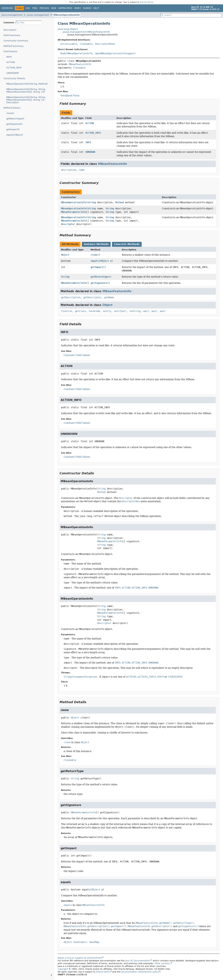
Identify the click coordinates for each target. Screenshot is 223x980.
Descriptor (68, 224)
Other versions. (162, 963)
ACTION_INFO (14, 68)
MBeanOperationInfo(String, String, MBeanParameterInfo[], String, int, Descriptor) (26, 100)
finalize (67, 311)
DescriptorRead (105, 44)
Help (96, 8)
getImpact (97, 267)
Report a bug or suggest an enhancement (80, 958)
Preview (44, 8)
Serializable (69, 44)
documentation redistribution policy (140, 972)
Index (78, 8)
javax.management (38, 15)
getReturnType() (15, 119)
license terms (147, 2)
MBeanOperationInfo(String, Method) (27, 84)
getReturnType (100, 277)
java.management (12, 15)
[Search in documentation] (191, 15)
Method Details (12, 108)
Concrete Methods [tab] (127, 244)
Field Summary (12, 35)
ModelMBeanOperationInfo (76, 53)
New (54, 8)
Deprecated (65, 8)
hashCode (94, 311)
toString (135, 311)
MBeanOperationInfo (67, 15)
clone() (10, 113)
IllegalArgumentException (80, 677)
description (69, 170)
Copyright (63, 969)
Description (10, 30)
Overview (7, 8)
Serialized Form (70, 96)
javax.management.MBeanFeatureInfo (86, 32)
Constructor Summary (16, 41)
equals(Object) (15, 135)
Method (120, 202)
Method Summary (14, 46)
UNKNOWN (13, 73)
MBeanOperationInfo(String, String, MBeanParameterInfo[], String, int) (26, 90)
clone (94, 255)
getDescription (71, 297)
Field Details (10, 51)
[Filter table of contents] (29, 23)
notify (107, 311)
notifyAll (120, 311)
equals (95, 261)
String (92, 202)
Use (28, 8)
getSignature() (14, 124)
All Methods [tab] (70, 244)
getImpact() (13, 129)
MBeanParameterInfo (74, 212)
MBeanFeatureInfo (80, 64)
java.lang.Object (68, 29)
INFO (9, 57)
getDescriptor (92, 297)
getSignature (99, 283)
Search (87, 8)
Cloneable (86, 44)
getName (109, 297)
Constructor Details (14, 78)
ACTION (11, 62)
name (82, 170)
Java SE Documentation (137, 961)
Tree (35, 8)
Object (65, 255)
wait (146, 311)
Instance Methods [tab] (96, 244)
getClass (80, 311)
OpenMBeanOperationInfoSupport (115, 53)
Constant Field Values (77, 355)
